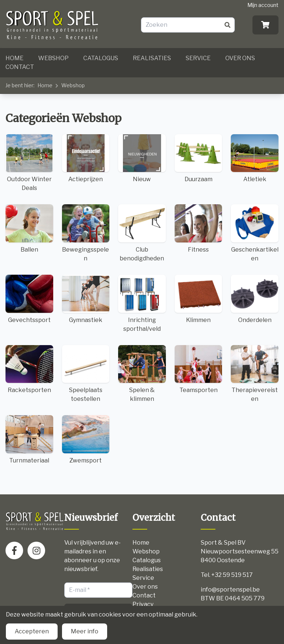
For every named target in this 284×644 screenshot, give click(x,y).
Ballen (29, 229)
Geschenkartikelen (255, 233)
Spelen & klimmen (142, 374)
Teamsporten (199, 369)
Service (198, 58)
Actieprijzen (86, 159)
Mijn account (263, 5)
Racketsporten (29, 369)
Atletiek (255, 159)
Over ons (240, 58)
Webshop (53, 58)
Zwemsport (86, 440)
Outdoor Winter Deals (29, 163)
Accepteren (32, 631)
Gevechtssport (29, 299)
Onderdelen (255, 299)
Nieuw (142, 159)
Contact (20, 67)
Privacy (143, 604)
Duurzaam (199, 159)
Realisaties (152, 58)
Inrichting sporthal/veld (142, 303)
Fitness (199, 229)
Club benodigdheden (142, 233)
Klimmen (199, 299)
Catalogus (101, 58)
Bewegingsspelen (86, 233)
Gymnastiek (86, 299)
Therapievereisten (255, 374)
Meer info (85, 631)
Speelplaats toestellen (86, 374)
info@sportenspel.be (230, 590)
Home (14, 58)
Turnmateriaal (29, 440)
